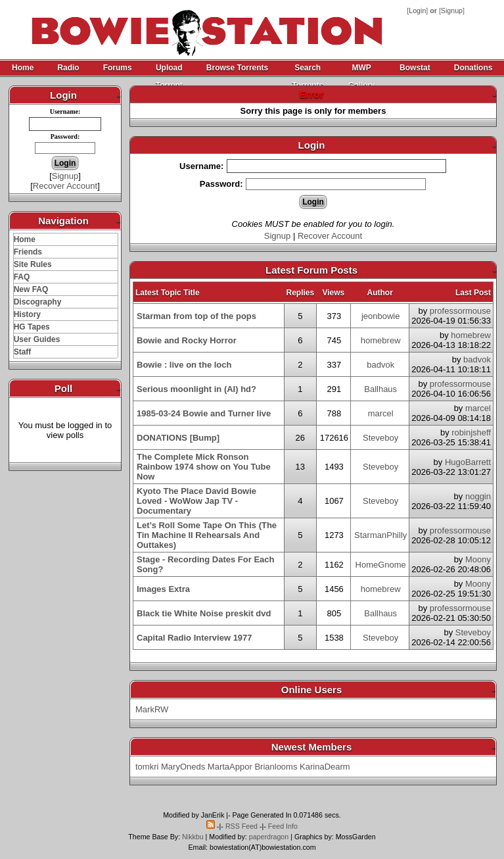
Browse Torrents (237, 68)
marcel (381, 413)
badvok (380, 365)
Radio (68, 68)
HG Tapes (32, 327)
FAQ (22, 277)
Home (23, 68)
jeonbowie (381, 316)
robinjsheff (471, 432)
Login (417, 11)
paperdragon (269, 837)
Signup (452, 11)
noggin (478, 496)
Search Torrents (308, 70)
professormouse (460, 311)
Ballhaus (380, 389)
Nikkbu (193, 837)
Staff (23, 352)
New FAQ (31, 289)
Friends (28, 252)
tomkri (147, 767)
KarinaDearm (325, 767)
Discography (38, 302)
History (27, 314)
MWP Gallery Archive (361, 70)
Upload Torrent (169, 70)
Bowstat (415, 68)
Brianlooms (276, 767)
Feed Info (283, 826)
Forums (118, 68)
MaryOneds (183, 767)
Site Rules (33, 264)
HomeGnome (381, 565)
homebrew (381, 340)
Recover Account (65, 186)
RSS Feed (241, 826)
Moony (478, 559)
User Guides (37, 339)
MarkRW (152, 709)
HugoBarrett (468, 462)
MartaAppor (230, 767)
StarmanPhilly (380, 535)
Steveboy (380, 438)
